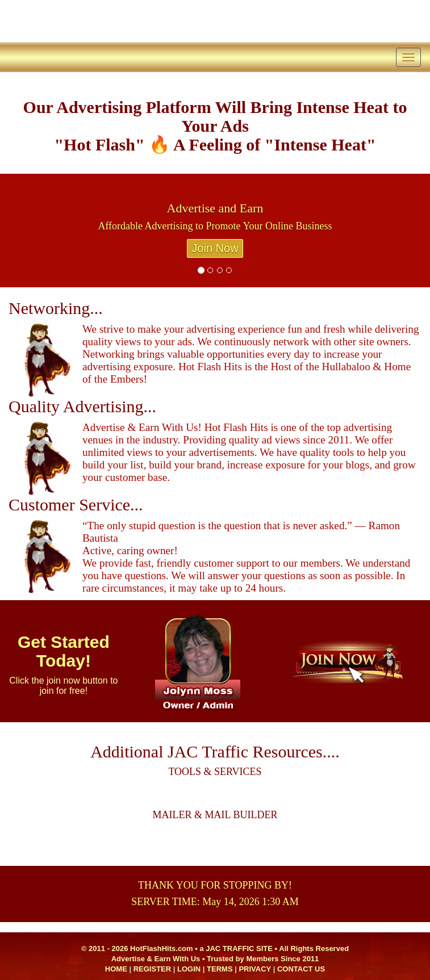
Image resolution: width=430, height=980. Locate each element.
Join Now (215, 248)
